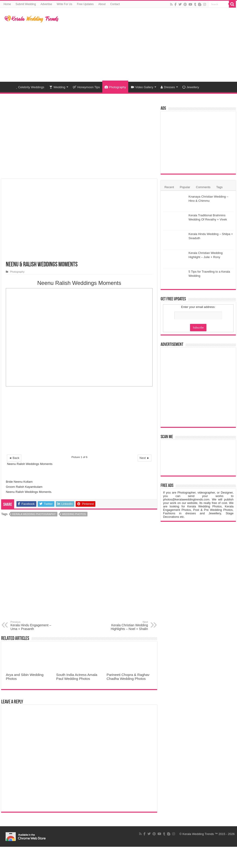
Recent (169, 187)
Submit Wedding (26, 4)
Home (7, 4)
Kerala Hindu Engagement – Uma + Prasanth (34, 626)
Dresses (168, 87)
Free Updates (85, 4)
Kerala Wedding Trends (198, 834)
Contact (115, 4)
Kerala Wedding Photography (34, 514)
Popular (185, 187)
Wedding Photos (74, 514)
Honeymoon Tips (86, 87)
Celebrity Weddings (30, 87)
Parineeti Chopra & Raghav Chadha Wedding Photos (128, 677)
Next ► (145, 458)
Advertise (46, 4)
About (102, 4)
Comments (203, 187)
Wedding (57, 87)
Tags (219, 187)
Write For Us (64, 4)
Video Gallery (142, 87)
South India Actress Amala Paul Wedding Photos (77, 677)
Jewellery (191, 87)
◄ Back (14, 458)
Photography (115, 87)
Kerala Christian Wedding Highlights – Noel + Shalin (124, 626)
